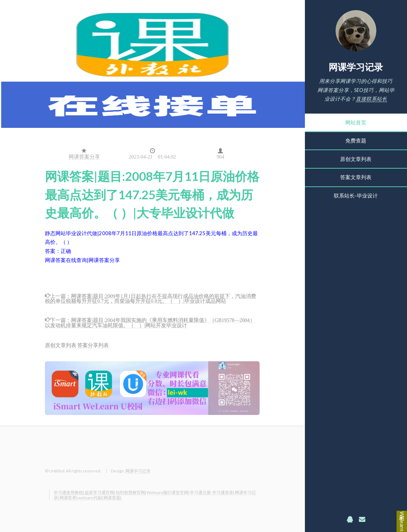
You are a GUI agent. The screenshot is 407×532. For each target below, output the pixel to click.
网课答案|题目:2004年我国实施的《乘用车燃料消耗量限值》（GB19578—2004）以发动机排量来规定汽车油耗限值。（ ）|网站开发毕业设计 (150, 322)
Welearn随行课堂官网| (168, 492)
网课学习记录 (356, 67)
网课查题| (112, 498)
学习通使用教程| (69, 492)
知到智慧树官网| (131, 492)
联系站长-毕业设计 (356, 196)
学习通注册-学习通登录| (212, 492)
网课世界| (68, 498)
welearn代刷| (90, 498)
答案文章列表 (356, 177)
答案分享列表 (93, 345)
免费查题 (356, 141)
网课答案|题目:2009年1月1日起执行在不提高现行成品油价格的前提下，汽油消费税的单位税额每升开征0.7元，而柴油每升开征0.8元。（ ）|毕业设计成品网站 (151, 298)
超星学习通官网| (100, 492)
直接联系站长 (371, 99)
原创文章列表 (356, 159)
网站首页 (356, 122)
